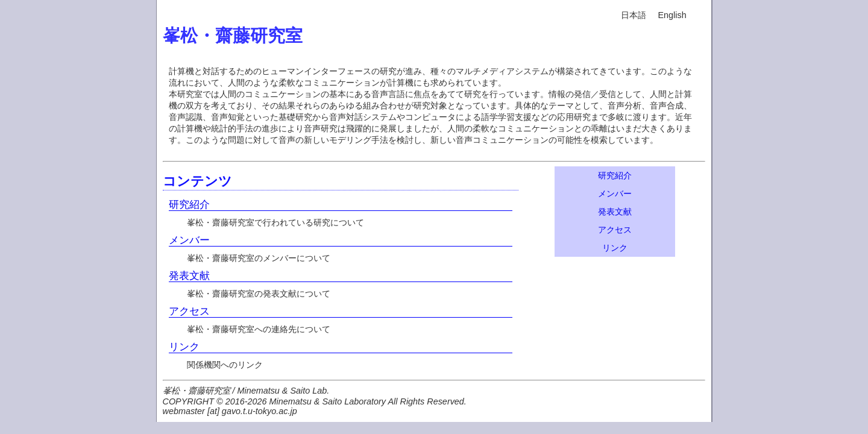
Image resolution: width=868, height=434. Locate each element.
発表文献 (189, 275)
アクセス (189, 311)
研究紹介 (189, 204)
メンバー (189, 240)
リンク (184, 347)
